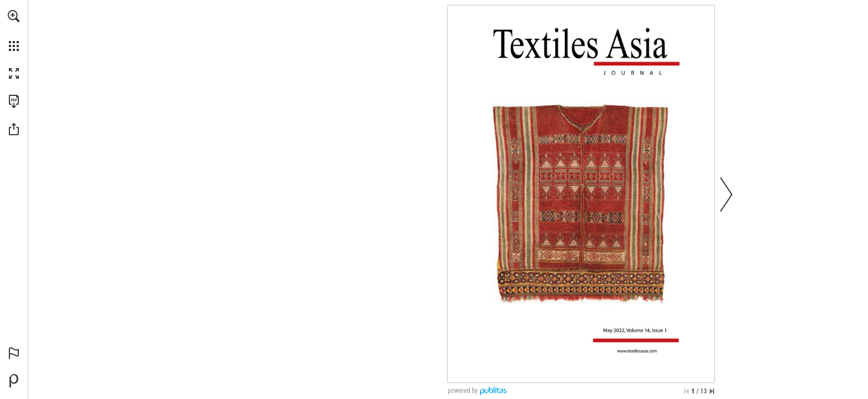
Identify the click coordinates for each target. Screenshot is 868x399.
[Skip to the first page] (686, 391)
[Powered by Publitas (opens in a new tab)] (14, 381)
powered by (463, 391)
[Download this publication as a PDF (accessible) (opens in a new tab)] (14, 101)
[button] (14, 16)
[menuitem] (14, 30)
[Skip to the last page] (712, 391)
